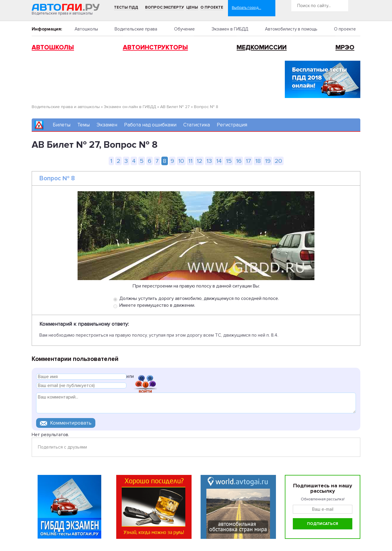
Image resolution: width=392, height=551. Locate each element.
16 (239, 161)
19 (268, 161)
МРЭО (345, 48)
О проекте (212, 7)
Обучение (184, 29)
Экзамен (107, 125)
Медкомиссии (262, 48)
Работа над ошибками (150, 125)
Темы (83, 125)
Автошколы (86, 29)
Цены (192, 7)
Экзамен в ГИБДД (230, 29)
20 (278, 161)
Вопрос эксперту (164, 7)
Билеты (62, 125)
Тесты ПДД (126, 7)
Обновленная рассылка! (323, 499)
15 (229, 161)
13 (209, 161)
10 (181, 161)
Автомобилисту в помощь (291, 29)
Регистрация (232, 125)
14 (219, 161)
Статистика (197, 125)
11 (190, 161)
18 (258, 161)
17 (248, 161)
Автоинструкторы (155, 48)
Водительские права (136, 29)
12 (199, 161)
